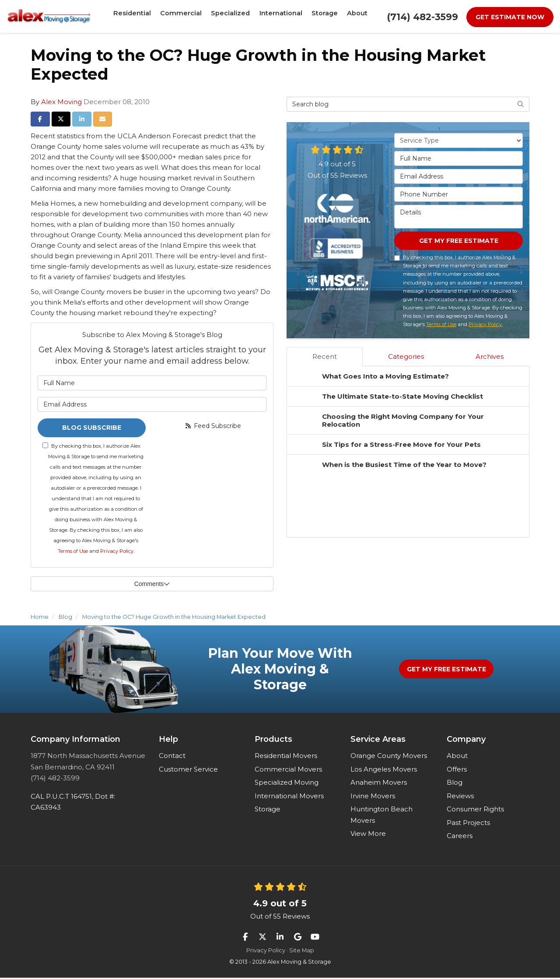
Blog (455, 784)
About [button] (352, 16)
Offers (457, 770)
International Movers (289, 797)
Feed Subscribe (213, 426)
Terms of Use (73, 552)
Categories (406, 358)
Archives (490, 358)
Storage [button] (321, 16)
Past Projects (468, 824)
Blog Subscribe (92, 428)
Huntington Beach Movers (381, 816)
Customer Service (188, 770)
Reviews (460, 797)
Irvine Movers (373, 797)
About (457, 757)
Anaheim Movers (379, 784)
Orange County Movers (389, 757)
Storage (268, 810)
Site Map (302, 952)
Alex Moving (61, 102)
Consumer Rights (475, 810)
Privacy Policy (117, 552)
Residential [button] (137, 16)
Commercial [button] (183, 16)
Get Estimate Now (510, 17)
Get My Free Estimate (459, 241)
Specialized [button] (230, 16)
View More (368, 835)
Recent (325, 358)
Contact (172, 757)
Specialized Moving (287, 784)
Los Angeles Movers (384, 770)
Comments (152, 585)
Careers (460, 837)
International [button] (278, 16)
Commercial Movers (288, 770)
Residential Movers (286, 757)
